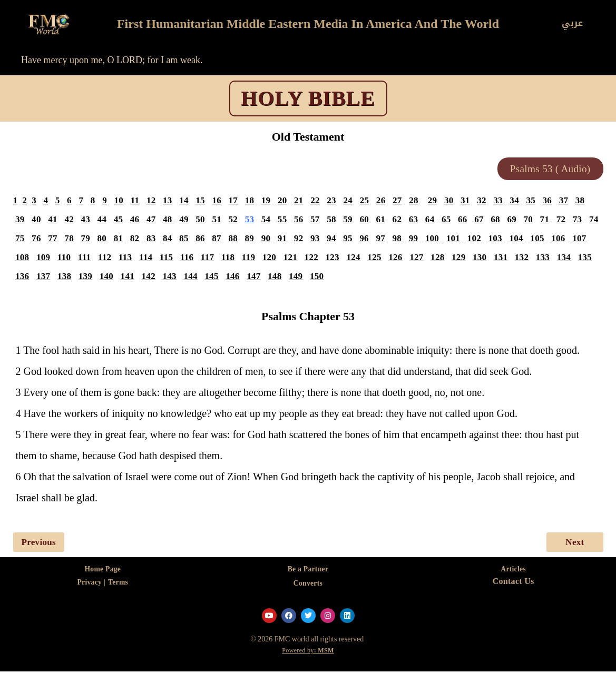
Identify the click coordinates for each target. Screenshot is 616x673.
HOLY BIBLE (308, 98)
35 (536, 202)
